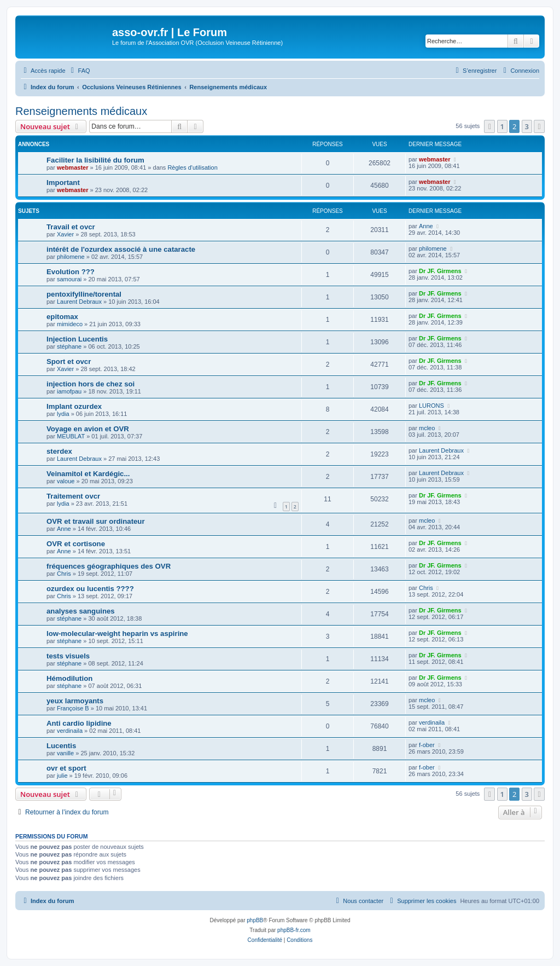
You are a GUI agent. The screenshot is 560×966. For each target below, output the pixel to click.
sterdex (59, 451)
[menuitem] (79, 71)
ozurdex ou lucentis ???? (90, 589)
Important (63, 183)
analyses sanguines (81, 611)
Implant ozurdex (74, 406)
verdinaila (70, 731)
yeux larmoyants (75, 701)
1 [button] (502, 126)
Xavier (65, 234)
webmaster (72, 167)
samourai (69, 279)
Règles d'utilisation (192, 167)
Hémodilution (69, 678)
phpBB (255, 920)
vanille (65, 753)
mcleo (427, 428)
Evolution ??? (71, 272)
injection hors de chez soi (91, 384)
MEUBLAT (71, 436)
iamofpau (69, 391)
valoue (66, 481)
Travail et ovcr (71, 227)
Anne (426, 226)
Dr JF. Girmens (440, 271)
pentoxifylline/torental (84, 294)
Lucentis (61, 746)
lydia (63, 414)
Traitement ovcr (73, 496)
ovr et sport (66, 768)
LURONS (431, 406)
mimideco (70, 324)
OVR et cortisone (76, 544)
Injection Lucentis (77, 339)
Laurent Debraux (79, 302)
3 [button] (527, 126)
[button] (489, 126)
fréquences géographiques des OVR (109, 566)
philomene (71, 257)
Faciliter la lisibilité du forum (95, 160)
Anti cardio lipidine (79, 723)
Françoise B (73, 708)
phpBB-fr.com (294, 930)
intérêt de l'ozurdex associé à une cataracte (121, 249)
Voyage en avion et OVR (88, 429)
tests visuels (68, 656)
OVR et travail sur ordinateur (96, 521)
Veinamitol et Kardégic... (88, 474)
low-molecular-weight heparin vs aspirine (117, 634)
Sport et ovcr (69, 361)
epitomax (62, 317)
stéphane (69, 346)
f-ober (427, 745)
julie (62, 776)
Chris (64, 574)
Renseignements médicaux (81, 111)
